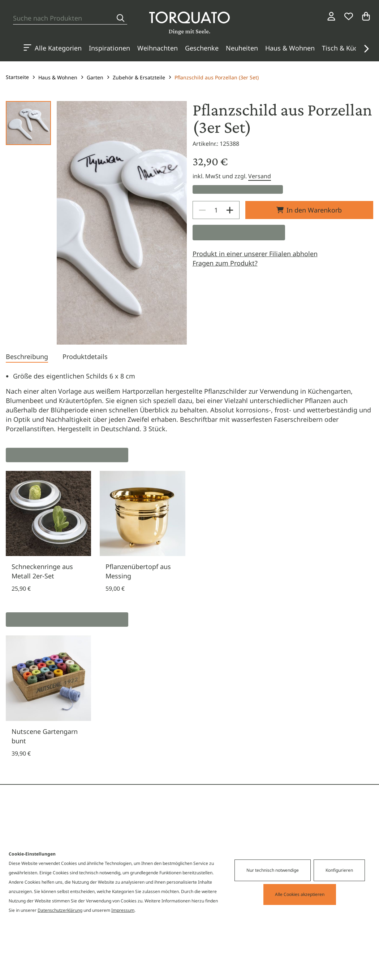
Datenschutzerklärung (60, 910)
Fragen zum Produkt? (225, 263)
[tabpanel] (189, 402)
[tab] (27, 357)
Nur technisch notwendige (273, 870)
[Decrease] (202, 210)
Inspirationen (109, 48)
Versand (260, 176)
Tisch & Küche (343, 48)
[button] (366, 49)
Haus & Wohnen (290, 48)
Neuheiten (242, 48)
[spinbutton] (216, 210)
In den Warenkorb (309, 210)
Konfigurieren (339, 870)
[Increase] (230, 210)
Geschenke (202, 48)
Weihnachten (158, 48)
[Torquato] (189, 23)
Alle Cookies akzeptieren (300, 894)
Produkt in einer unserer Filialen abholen (255, 254)
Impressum (123, 910)
